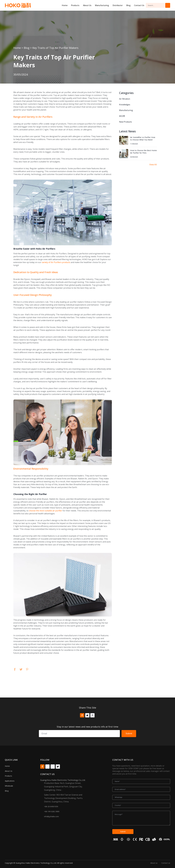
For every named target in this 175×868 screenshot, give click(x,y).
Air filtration (125, 99)
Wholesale (9, 786)
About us (87, 5)
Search (168, 5)
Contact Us (139, 5)
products (66, 262)
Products (75, 5)
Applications (10, 781)
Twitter (21, 669)
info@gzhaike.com (51, 816)
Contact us (166, 863)
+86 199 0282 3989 (52, 811)
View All (153, 164)
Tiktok (53, 767)
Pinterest (27, 669)
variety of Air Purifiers (52, 262)
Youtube (47, 767)
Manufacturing (102, 5)
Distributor (118, 5)
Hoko (18, 5)
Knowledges (125, 105)
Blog (128, 5)
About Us (9, 771)
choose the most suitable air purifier (46, 511)
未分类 (122, 116)
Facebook (15, 669)
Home (65, 5)
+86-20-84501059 (51, 806)
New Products (125, 122)
